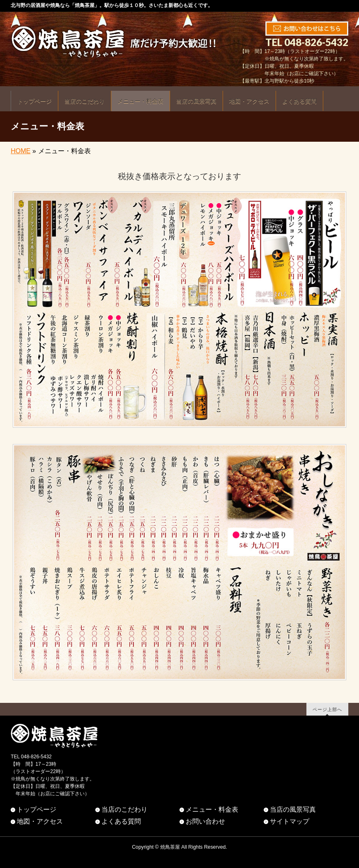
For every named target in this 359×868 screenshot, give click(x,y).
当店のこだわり (124, 809)
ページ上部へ (327, 709)
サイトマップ (290, 821)
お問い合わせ (205, 821)
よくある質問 (121, 821)
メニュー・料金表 (212, 809)
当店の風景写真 (293, 809)
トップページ (37, 809)
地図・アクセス (40, 821)
